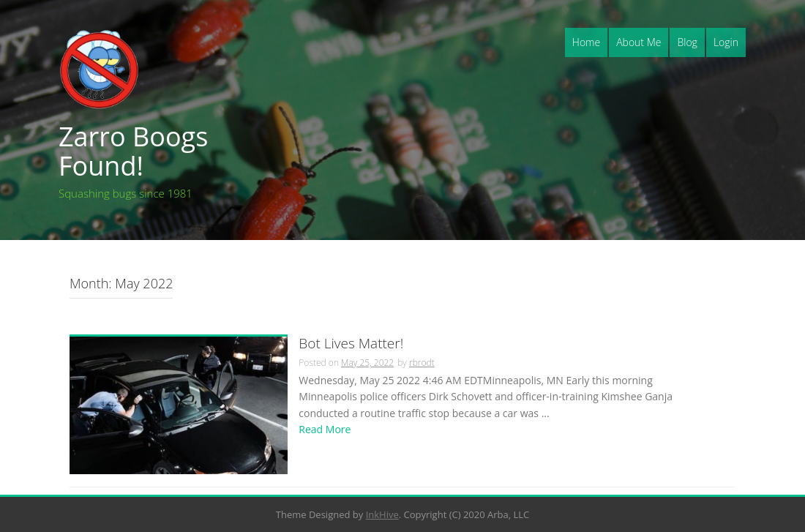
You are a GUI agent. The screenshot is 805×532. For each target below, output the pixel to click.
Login (726, 42)
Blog (687, 42)
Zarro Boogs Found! (133, 151)
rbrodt (422, 363)
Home (586, 42)
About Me (639, 42)
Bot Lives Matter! (351, 344)
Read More (325, 429)
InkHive (382, 514)
